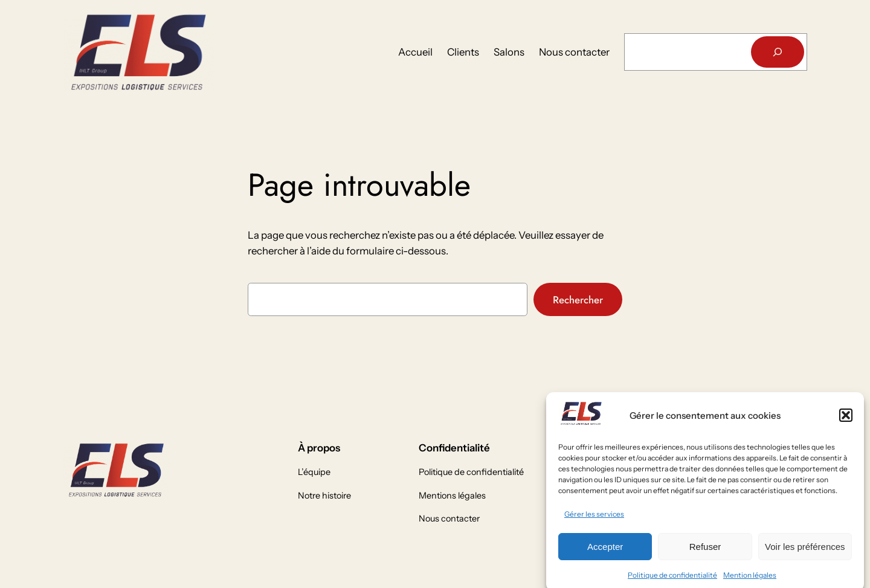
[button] (846, 421)
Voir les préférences (805, 552)
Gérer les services (594, 519)
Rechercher (578, 300)
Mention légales (750, 580)
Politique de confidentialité (672, 580)
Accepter (605, 552)
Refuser (705, 552)
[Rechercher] (778, 52)
